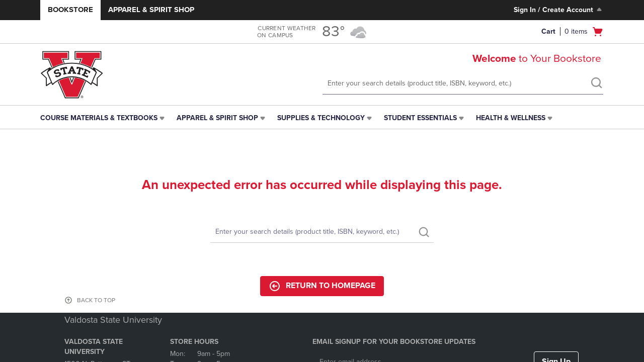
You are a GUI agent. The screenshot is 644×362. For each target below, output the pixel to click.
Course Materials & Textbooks (99, 118)
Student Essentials (420, 118)
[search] (596, 84)
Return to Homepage (322, 286)
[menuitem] (103, 118)
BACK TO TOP (96, 300)
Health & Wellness (511, 118)
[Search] (322, 232)
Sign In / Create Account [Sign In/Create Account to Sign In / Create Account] (559, 10)
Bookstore (70, 10)
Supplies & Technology (321, 118)
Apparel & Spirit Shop (151, 10)
